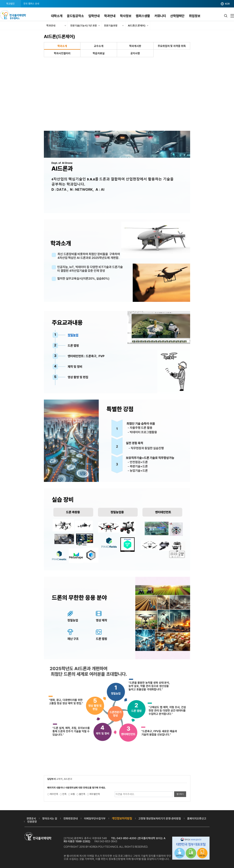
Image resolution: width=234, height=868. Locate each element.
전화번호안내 (71, 818)
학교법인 (10, 4)
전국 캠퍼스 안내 (31, 4)
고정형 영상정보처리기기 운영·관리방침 (160, 818)
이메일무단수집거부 (95, 818)
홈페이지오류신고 (197, 818)
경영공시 (31, 818)
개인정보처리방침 (122, 818)
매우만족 (54, 794)
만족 (64, 794)
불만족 (82, 794)
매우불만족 (95, 794)
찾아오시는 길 (50, 818)
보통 (73, 794)
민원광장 (32, 822)
